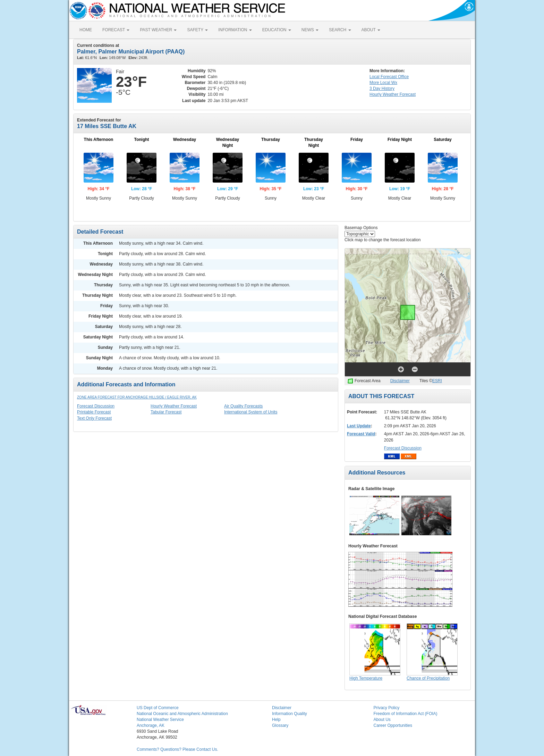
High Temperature (366, 678)
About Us (382, 720)
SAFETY (197, 30)
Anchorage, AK (151, 725)
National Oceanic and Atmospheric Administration (182, 714)
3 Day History (382, 89)
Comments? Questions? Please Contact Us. (177, 749)
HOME (86, 30)
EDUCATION (277, 30)
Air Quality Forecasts (243, 406)
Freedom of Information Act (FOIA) (406, 714)
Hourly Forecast (393, 94)
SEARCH (340, 30)
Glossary (280, 725)
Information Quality (290, 714)
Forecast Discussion (96, 406)
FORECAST (116, 30)
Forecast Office (389, 77)
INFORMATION (235, 30)
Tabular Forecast (166, 412)
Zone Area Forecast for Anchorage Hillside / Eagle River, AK (137, 397)
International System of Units (251, 412)
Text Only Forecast (94, 418)
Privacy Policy (387, 708)
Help (276, 720)
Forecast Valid (361, 434)
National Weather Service (160, 720)
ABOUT (371, 30)
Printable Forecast (94, 412)
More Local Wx (383, 83)
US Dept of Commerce (158, 708)
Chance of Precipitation (428, 678)
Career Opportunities (393, 725)
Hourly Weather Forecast (174, 406)
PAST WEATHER (158, 30)
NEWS (310, 30)
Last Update (359, 426)
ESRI (437, 381)
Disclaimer (400, 381)
